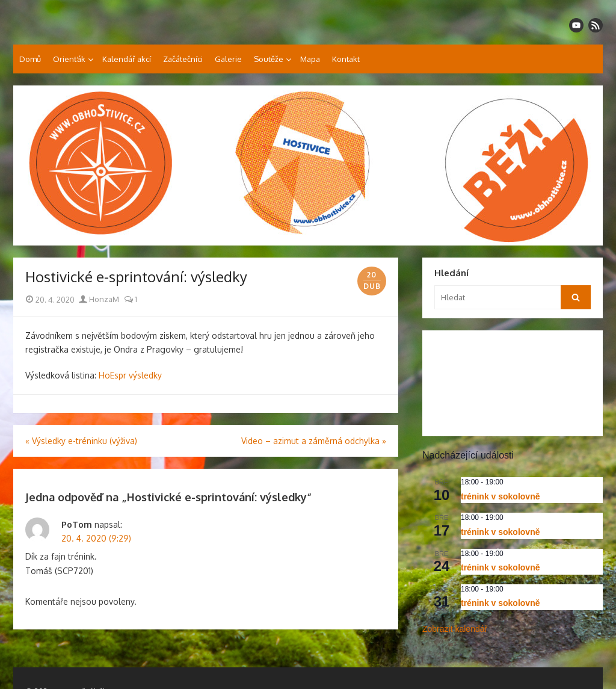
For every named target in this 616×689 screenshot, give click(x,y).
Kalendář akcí (127, 59)
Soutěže (269, 59)
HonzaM (99, 299)
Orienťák (69, 59)
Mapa (310, 59)
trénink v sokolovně (500, 496)
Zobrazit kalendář (455, 629)
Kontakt (346, 59)
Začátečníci (183, 59)
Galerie (228, 59)
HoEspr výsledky (130, 375)
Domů (30, 59)
